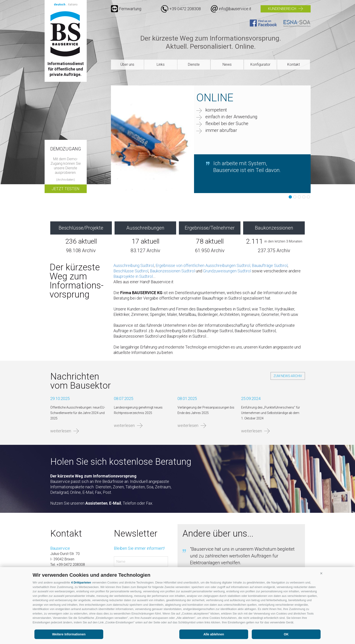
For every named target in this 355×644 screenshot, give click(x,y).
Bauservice (66, 34)
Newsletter (136, 534)
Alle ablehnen (214, 634)
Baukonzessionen (274, 228)
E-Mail (115, 503)
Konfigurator (260, 64)
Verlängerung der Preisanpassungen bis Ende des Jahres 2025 (206, 410)
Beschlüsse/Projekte (81, 228)
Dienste (194, 64)
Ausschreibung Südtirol (134, 265)
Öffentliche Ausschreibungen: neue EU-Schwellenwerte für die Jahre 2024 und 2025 (78, 413)
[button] (321, 573)
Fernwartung (126, 9)
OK (286, 634)
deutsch (60, 4)
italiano (73, 4)
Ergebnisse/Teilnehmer (210, 228)
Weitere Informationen (69, 634)
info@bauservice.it (235, 9)
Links (161, 64)
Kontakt (294, 64)
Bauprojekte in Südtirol (133, 276)
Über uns (127, 64)
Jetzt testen (66, 189)
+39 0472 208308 (185, 9)
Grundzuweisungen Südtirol (227, 271)
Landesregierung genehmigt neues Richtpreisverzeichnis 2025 (138, 410)
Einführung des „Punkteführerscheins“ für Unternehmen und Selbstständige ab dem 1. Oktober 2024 (271, 413)
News (227, 64)
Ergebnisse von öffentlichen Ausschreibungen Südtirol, (203, 265)
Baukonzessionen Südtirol (172, 271)
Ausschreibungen (145, 228)
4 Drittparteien (81, 582)
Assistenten (96, 503)
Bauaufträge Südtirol (270, 265)
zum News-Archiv (288, 376)
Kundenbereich (282, 9)
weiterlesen (61, 431)
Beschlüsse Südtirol (131, 271)
